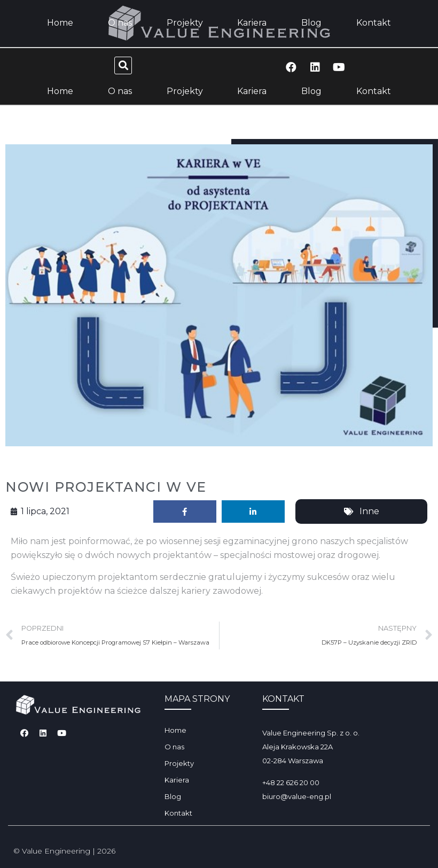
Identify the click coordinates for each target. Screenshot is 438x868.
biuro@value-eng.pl (297, 796)
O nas (120, 91)
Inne (369, 511)
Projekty (185, 91)
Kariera (252, 91)
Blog (311, 91)
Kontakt (374, 91)
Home (60, 91)
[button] (123, 65)
